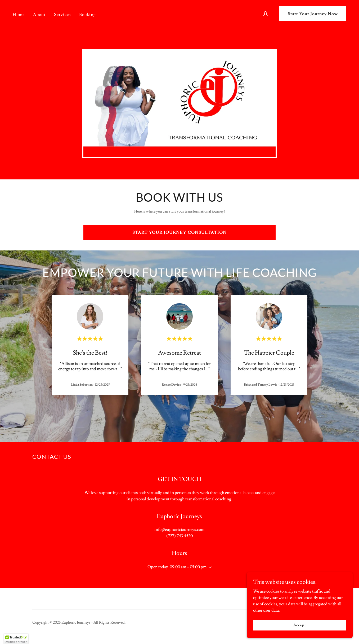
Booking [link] (87, 15)
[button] (266, 14)
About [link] (39, 15)
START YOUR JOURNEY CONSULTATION (179, 232)
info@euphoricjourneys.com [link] (179, 530)
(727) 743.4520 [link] (179, 536)
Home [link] (19, 15)
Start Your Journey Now (313, 14)
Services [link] (62, 15)
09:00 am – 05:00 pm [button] (188, 567)
